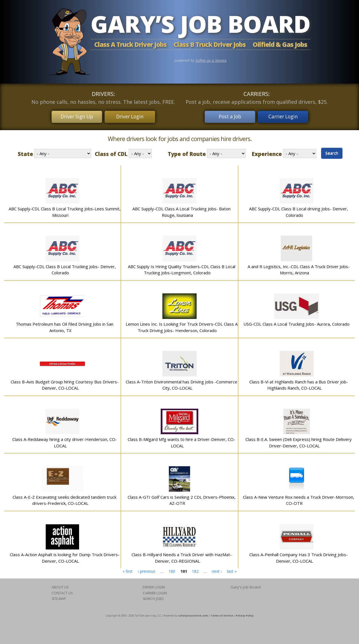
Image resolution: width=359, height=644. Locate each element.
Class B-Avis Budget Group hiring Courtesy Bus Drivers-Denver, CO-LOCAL (65, 383)
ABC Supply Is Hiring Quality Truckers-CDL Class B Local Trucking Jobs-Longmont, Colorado (182, 268)
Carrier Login (285, 116)
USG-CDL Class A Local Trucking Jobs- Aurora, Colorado (296, 322)
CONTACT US (62, 591)
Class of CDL (111, 152)
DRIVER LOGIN (154, 586)
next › (217, 569)
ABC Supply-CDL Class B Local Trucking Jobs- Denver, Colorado (65, 268)
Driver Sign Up (75, 116)
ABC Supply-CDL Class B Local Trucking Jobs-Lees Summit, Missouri (65, 210)
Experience (267, 152)
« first (128, 569)
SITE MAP (59, 597)
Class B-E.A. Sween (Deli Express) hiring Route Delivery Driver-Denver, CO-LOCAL (299, 441)
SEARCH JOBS (153, 597)
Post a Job (228, 116)
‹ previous (147, 569)
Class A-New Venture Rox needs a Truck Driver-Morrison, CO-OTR (299, 499)
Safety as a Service (211, 60)
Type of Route (187, 152)
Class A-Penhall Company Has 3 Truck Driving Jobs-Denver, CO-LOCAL (299, 556)
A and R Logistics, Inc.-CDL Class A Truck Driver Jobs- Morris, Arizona (299, 268)
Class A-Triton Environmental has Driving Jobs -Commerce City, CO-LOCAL (181, 383)
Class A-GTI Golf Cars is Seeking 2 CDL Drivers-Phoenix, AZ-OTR (182, 499)
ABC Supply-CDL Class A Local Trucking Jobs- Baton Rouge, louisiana (181, 210)
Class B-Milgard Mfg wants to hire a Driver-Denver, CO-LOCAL (181, 441)
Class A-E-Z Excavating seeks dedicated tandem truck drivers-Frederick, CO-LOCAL (65, 499)
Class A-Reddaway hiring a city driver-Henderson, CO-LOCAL (65, 441)
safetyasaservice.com (193, 614)
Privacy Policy (245, 614)
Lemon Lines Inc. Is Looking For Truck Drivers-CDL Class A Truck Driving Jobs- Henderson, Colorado (182, 326)
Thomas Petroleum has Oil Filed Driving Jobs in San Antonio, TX (65, 326)
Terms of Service (222, 614)
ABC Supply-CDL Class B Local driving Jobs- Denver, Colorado (299, 210)
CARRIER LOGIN (155, 591)
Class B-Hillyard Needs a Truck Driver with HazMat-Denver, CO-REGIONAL (182, 556)
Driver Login (132, 116)
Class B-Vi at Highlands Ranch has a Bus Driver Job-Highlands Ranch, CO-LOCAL (299, 383)
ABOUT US (60, 586)
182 (195, 569)
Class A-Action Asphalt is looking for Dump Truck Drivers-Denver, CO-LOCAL (65, 556)
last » (232, 569)
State (25, 152)
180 (172, 569)
